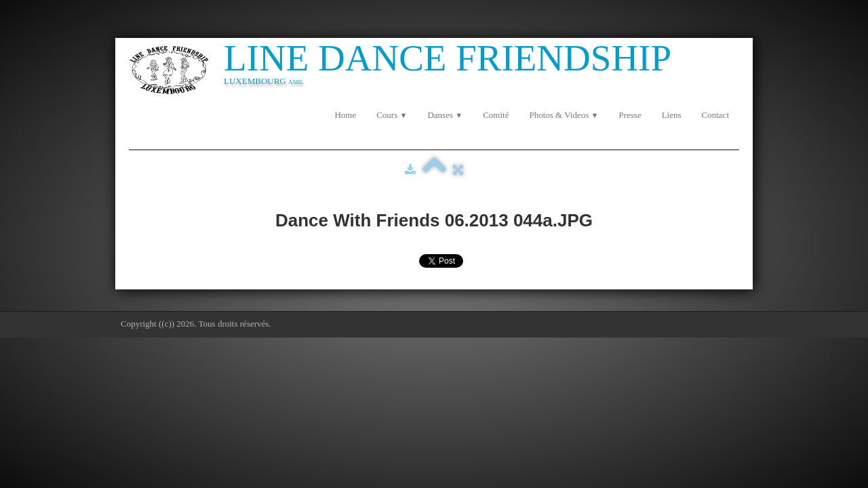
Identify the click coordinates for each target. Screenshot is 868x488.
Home (345, 115)
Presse (630, 115)
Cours (392, 115)
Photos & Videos (564, 115)
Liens (672, 115)
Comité (496, 115)
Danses (445, 115)
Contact (715, 115)
